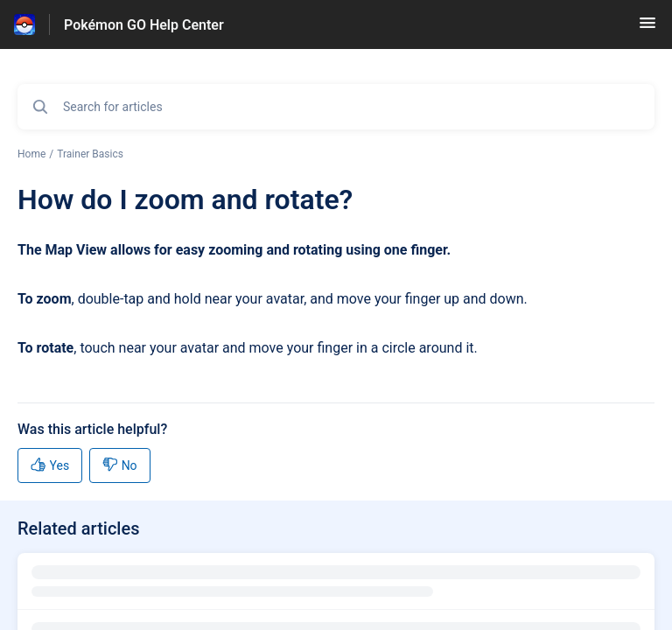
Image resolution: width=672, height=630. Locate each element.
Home (31, 154)
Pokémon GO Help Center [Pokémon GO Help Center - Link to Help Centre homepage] (144, 25)
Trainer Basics (90, 154)
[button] (647, 28)
